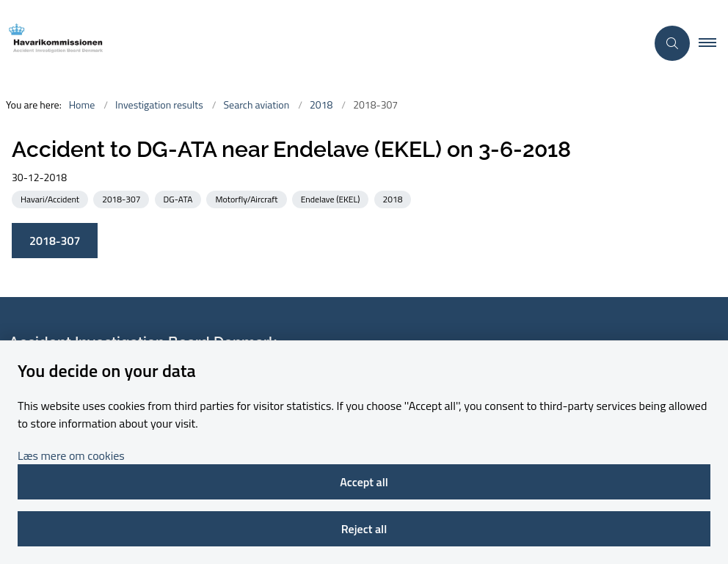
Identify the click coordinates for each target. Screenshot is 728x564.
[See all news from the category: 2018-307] (123, 198)
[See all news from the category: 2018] (394, 198)
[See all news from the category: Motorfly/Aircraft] (248, 198)
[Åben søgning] (672, 43)
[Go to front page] (317, 43)
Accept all (364, 482)
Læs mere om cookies (71, 455)
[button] (713, 43)
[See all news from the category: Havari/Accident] (51, 198)
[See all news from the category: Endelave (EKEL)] (332, 198)
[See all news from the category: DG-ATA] (180, 198)
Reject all (364, 529)
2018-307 (55, 241)
